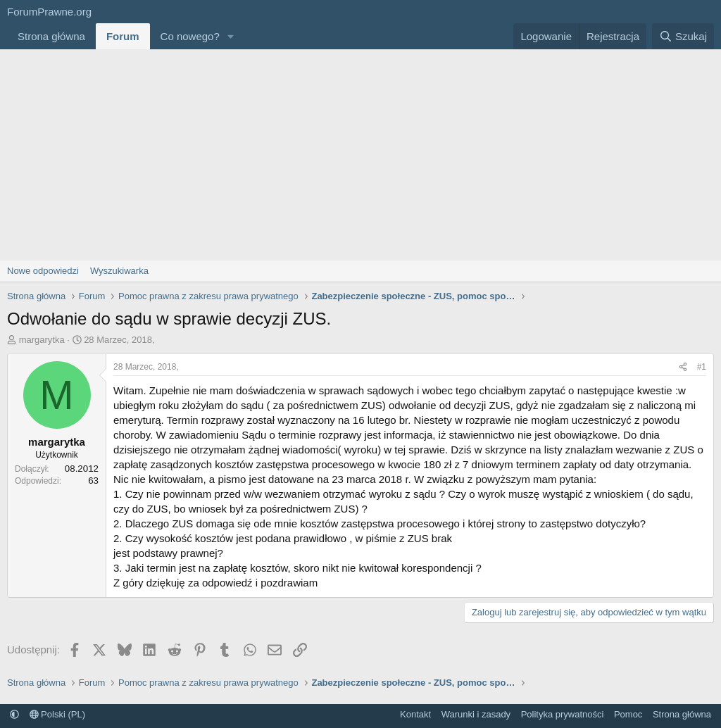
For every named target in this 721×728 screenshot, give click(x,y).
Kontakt (415, 714)
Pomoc (628, 714)
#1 (702, 367)
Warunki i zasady (476, 714)
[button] (231, 36)
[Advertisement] (360, 155)
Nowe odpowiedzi (43, 271)
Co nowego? (190, 36)
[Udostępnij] (683, 367)
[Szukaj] (683, 36)
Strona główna (51, 36)
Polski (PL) (57, 714)
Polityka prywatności (563, 714)
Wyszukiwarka (119, 271)
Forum (123, 36)
